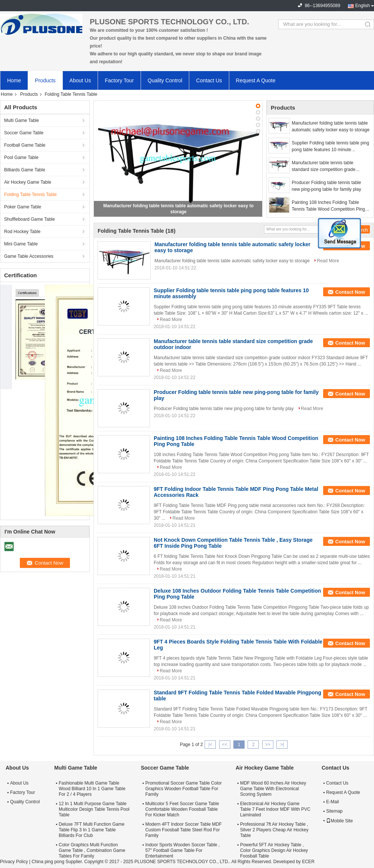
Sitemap (334, 811)
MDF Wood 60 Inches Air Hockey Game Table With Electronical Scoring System (273, 789)
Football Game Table (25, 145)
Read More (328, 261)
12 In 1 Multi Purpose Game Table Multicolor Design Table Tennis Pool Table (94, 809)
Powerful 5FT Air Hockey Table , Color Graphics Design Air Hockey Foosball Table (274, 850)
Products (45, 80)
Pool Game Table (21, 158)
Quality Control (165, 80)
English (363, 6)
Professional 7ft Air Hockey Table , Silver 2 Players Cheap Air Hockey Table (274, 830)
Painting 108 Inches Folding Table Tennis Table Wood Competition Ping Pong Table (328, 206)
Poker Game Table (23, 207)
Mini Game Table (21, 244)
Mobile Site (339, 821)
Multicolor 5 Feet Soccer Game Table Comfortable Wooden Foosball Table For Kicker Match (182, 809)
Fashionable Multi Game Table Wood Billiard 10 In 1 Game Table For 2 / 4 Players (92, 789)
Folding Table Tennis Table (30, 195)
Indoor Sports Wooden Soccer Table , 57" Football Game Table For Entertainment (182, 850)
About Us (80, 80)
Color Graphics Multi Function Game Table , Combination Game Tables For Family (92, 850)
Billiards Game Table (25, 170)
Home (14, 80)
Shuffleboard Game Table (30, 219)
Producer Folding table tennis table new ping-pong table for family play (326, 186)
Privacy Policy (14, 862)
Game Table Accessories (29, 256)
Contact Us (209, 80)
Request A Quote (256, 80)
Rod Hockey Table (22, 232)
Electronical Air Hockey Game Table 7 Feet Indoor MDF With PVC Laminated (275, 809)
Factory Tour (119, 80)
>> (268, 745)
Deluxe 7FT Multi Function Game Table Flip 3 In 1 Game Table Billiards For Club (92, 830)
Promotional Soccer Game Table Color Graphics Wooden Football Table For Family (183, 789)
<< (225, 745)
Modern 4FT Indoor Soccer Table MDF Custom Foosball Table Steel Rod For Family (183, 830)
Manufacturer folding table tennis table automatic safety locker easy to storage (331, 126)
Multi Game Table (22, 120)
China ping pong (48, 862)
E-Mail (332, 802)
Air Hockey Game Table (28, 182)
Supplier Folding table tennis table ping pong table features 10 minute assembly (330, 147)
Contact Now (350, 292)
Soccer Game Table (24, 133)
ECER (308, 862)
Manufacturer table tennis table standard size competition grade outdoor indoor (324, 166)
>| (282, 745)
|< (210, 745)
